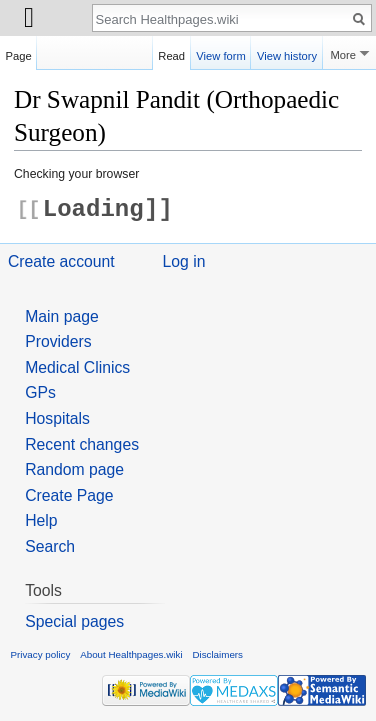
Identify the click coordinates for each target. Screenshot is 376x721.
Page (19, 53)
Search (50, 546)
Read (171, 53)
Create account (61, 261)
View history (287, 53)
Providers (58, 341)
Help (41, 520)
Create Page (69, 495)
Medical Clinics (77, 367)
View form (221, 53)
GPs (40, 392)
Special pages (74, 621)
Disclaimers (217, 654)
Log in (184, 261)
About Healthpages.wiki (131, 654)
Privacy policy (41, 654)
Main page (62, 316)
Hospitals (57, 418)
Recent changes (82, 444)
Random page (74, 469)
